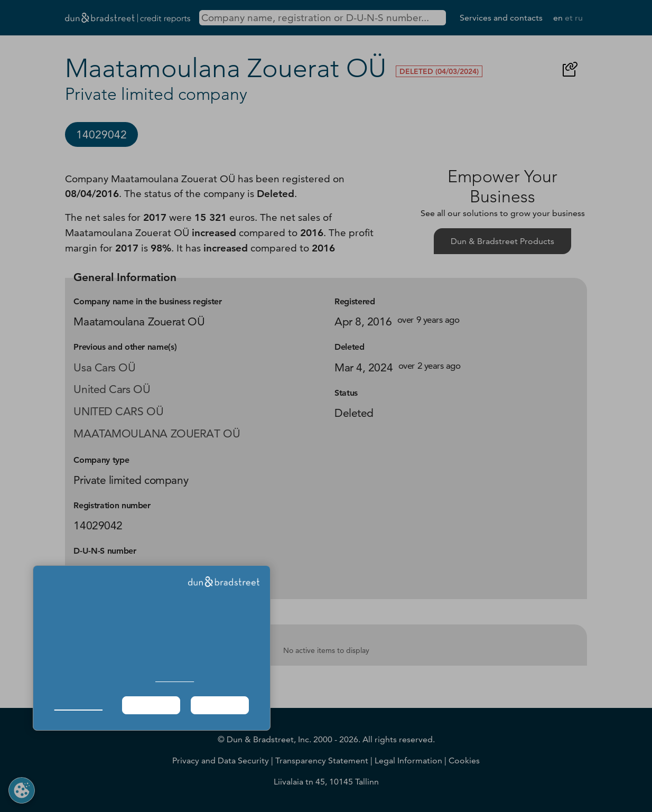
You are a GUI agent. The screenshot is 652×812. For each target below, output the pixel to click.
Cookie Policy (175, 679)
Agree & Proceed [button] (220, 705)
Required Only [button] (151, 705)
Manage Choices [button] (78, 705)
